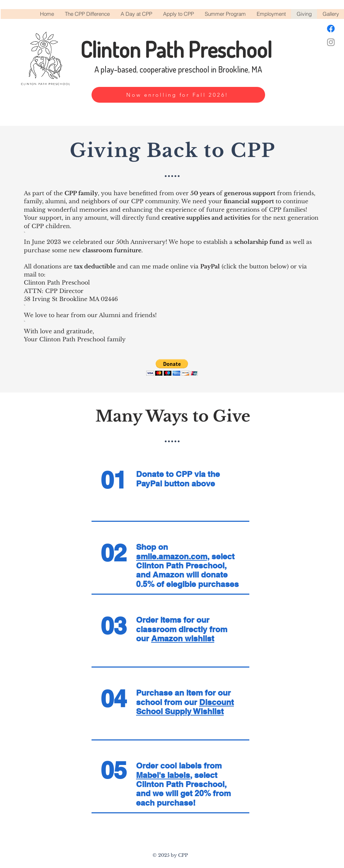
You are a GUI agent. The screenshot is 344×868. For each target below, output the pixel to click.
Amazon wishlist (183, 638)
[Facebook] (331, 29)
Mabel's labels (163, 775)
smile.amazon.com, (173, 556)
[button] (172, 367)
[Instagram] (331, 42)
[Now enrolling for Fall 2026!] (178, 95)
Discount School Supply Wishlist (185, 707)
